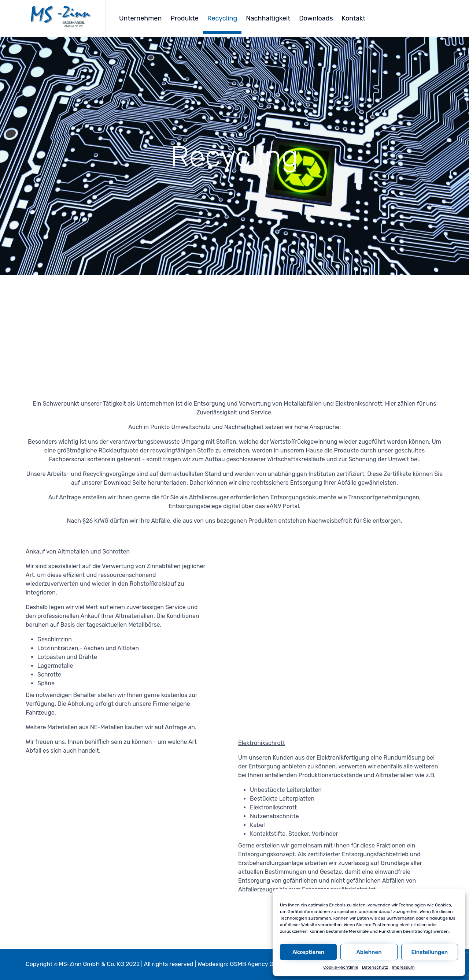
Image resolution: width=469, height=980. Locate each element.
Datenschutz (375, 967)
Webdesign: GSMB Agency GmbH (242, 964)
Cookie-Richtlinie (341, 967)
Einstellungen (430, 952)
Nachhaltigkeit (268, 18)
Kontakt (354, 18)
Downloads (316, 18)
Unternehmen (140, 18)
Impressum (403, 967)
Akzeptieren (309, 952)
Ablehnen (369, 952)
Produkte (184, 18)
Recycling (222, 18)
